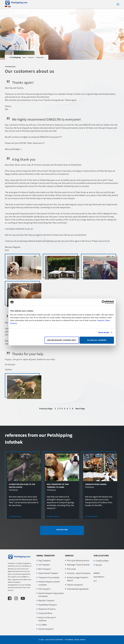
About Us (31, 57)
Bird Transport (45, 569)
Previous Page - (46, 409)
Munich (99, 565)
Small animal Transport (48, 573)
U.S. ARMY (43, 625)
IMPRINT (97, 573)
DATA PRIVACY (99, 577)
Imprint (101, 320)
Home (24, 57)
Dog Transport (44, 561)
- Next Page (80, 409)
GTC (95, 581)
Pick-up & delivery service (78, 561)
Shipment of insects (47, 609)
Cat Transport (44, 565)
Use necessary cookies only (62, 340)
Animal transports (46, 629)
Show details (104, 332)
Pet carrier (71, 569)
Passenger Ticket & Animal (78, 565)
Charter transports (75, 585)
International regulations (78, 589)
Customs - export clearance (79, 573)
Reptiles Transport (46, 601)
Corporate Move (45, 613)
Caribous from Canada (96, 484)
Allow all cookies (97, 340)
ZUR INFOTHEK (62, 530)
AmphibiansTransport (48, 605)
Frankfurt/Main (102, 561)
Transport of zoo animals (49, 577)
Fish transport (44, 589)
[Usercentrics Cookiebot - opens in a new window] (103, 302)
